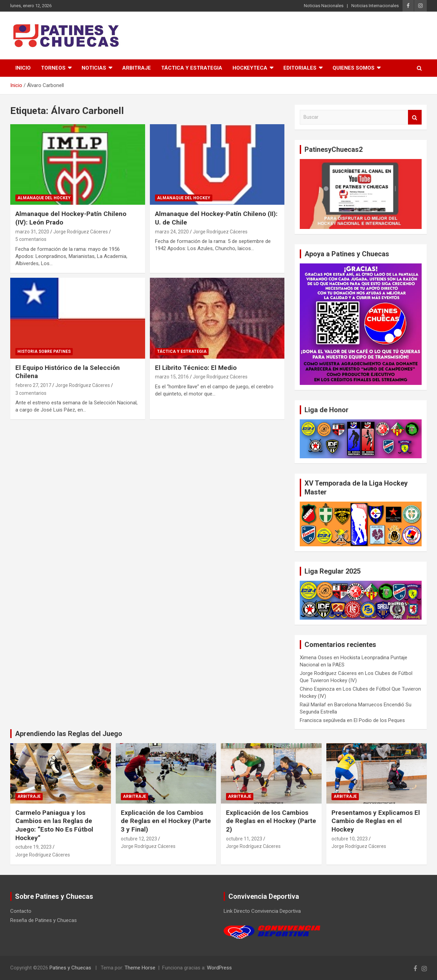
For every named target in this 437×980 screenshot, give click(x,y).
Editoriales (300, 68)
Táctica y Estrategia (192, 68)
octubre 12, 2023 (139, 839)
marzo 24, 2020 (172, 232)
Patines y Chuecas (70, 968)
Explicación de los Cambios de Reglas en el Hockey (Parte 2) (271, 821)
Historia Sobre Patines (44, 351)
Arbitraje (137, 68)
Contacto (21, 911)
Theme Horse (140, 968)
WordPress (219, 968)
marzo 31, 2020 (32, 232)
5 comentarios (31, 239)
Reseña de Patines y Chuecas (44, 920)
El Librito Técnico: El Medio (196, 368)
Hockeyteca (250, 68)
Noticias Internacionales (375, 6)
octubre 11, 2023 (244, 839)
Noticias (94, 68)
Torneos (53, 68)
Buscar (415, 117)
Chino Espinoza (317, 689)
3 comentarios (31, 393)
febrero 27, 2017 (33, 385)
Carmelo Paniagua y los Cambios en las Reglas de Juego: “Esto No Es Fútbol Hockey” (54, 825)
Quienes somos (354, 68)
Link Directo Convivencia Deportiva (262, 911)
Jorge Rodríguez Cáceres (81, 232)
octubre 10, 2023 (350, 839)
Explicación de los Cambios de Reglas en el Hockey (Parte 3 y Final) (166, 821)
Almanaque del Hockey (44, 198)
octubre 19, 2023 (33, 847)
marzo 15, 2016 (172, 377)
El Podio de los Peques (379, 720)
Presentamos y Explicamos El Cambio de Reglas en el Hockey (376, 821)
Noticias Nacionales (324, 6)
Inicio (23, 68)
